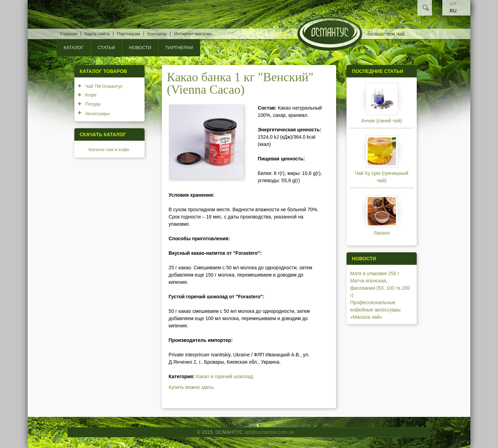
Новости (140, 48)
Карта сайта (97, 34)
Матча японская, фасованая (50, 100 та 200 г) (380, 288)
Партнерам (128, 34)
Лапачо (382, 233)
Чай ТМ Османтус (104, 86)
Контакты (157, 34)
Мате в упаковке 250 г (375, 273)
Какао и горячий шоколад (225, 376)
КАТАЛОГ (73, 48)
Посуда (93, 104)
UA (453, 3)
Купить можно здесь (191, 387)
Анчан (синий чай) (382, 121)
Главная (69, 34)
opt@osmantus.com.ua (269, 432)
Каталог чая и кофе (109, 150)
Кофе (91, 95)
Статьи (106, 48)
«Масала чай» (366, 317)
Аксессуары (97, 114)
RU (453, 11)
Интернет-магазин (193, 34)
